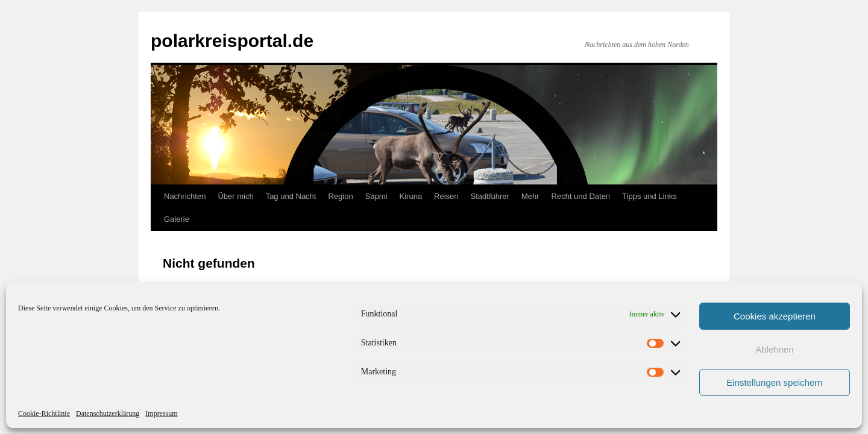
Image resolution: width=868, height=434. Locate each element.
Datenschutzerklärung (108, 414)
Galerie (177, 219)
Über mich (235, 196)
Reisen (446, 196)
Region (340, 196)
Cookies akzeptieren (775, 316)
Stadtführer (490, 196)
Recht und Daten (581, 196)
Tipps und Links (649, 196)
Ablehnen (774, 349)
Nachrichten (185, 196)
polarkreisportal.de (232, 41)
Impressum (161, 414)
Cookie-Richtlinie (44, 414)
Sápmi (376, 196)
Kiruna (411, 196)
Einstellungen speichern (774, 382)
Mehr (530, 196)
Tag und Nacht (291, 196)
